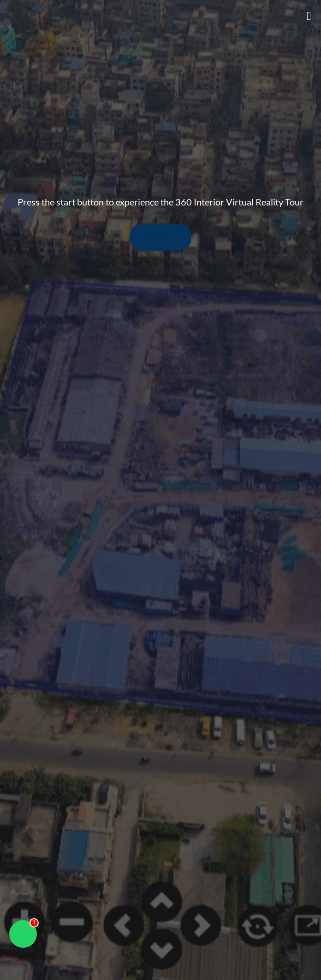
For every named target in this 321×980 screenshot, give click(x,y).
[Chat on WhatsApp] (23, 934)
